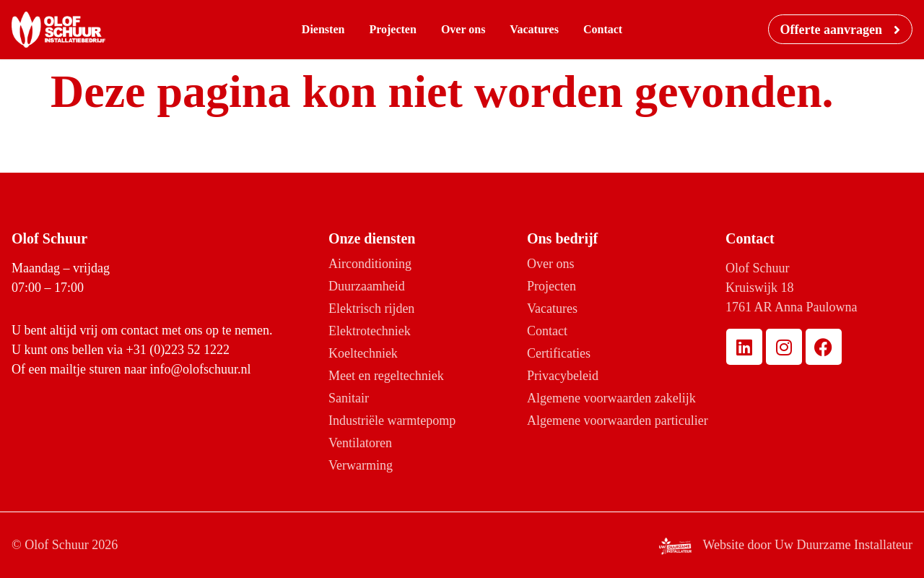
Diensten (323, 29)
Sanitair (349, 398)
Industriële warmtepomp (392, 420)
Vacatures (534, 29)
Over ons (463, 29)
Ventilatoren (360, 443)
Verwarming (361, 465)
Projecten (392, 29)
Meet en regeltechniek (386, 376)
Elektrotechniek (370, 331)
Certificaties (559, 353)
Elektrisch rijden (371, 309)
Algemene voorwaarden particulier (618, 420)
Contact (603, 29)
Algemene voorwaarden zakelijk (611, 398)
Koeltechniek (363, 353)
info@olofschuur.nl (200, 369)
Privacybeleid (563, 376)
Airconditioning (370, 264)
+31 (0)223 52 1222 (178, 350)
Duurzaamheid (367, 286)
